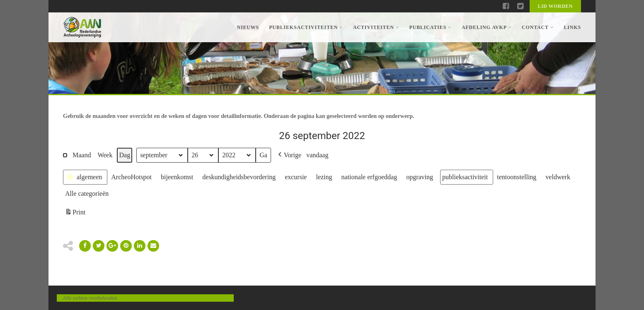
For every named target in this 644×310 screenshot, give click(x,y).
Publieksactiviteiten (306, 27)
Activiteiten (376, 27)
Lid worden (555, 6)
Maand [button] (82, 155)
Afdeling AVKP (487, 27)
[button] (289, 155)
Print (75, 213)
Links (572, 27)
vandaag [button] (317, 155)
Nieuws (248, 27)
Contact (538, 27)
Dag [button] (125, 155)
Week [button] (105, 155)
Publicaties (430, 27)
